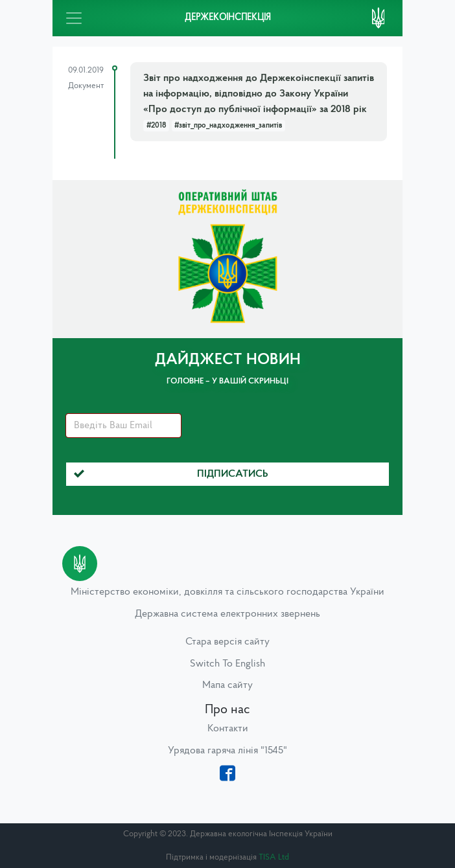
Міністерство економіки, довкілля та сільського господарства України (227, 592)
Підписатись (171, 474)
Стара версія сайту (227, 642)
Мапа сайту (227, 685)
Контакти (228, 729)
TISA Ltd (274, 857)
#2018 (156, 126)
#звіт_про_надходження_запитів (228, 126)
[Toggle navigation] (74, 18)
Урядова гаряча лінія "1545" (227, 751)
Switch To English (227, 664)
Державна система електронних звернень (227, 614)
